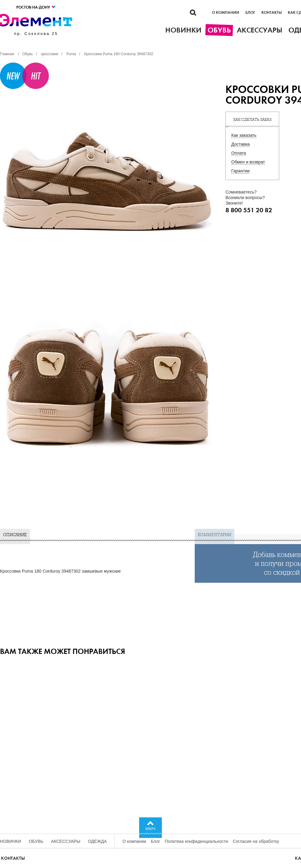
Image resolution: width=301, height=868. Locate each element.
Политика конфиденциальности (196, 841)
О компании (226, 13)
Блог (250, 13)
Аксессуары (66, 841)
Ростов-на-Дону (36, 7)
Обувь (36, 841)
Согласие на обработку (256, 841)
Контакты (272, 13)
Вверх (151, 829)
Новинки (11, 841)
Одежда (98, 841)
